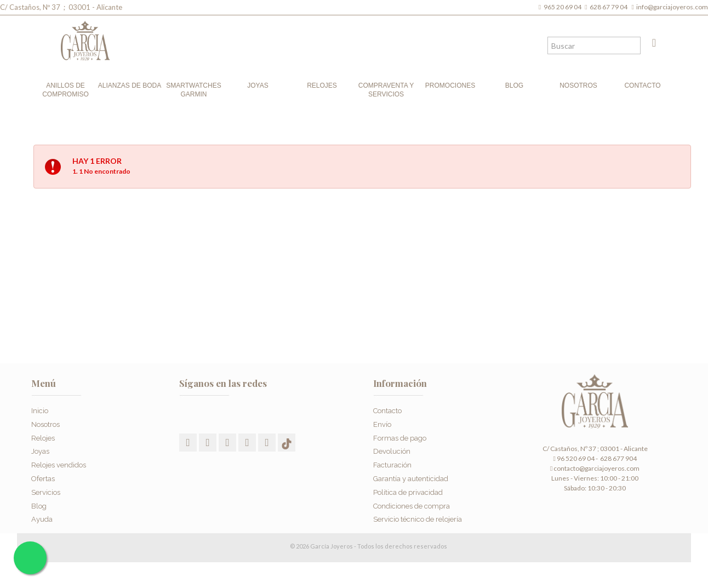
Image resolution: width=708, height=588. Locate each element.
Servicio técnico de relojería (418, 519)
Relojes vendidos (59, 465)
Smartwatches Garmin (193, 90)
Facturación (392, 465)
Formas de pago (400, 438)
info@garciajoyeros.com (672, 7)
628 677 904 (618, 458)
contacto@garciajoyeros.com (596, 468)
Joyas (258, 85)
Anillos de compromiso (65, 90)
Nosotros (578, 85)
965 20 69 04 (564, 7)
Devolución (392, 451)
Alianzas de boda (130, 85)
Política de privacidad (408, 492)
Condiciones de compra (412, 506)
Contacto (642, 85)
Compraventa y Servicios (386, 90)
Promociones (450, 85)
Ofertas (43, 479)
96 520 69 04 (573, 458)
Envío (382, 424)
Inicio (40, 411)
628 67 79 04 (610, 7)
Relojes (322, 85)
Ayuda (42, 519)
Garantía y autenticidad (411, 479)
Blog (514, 85)
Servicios (46, 492)
